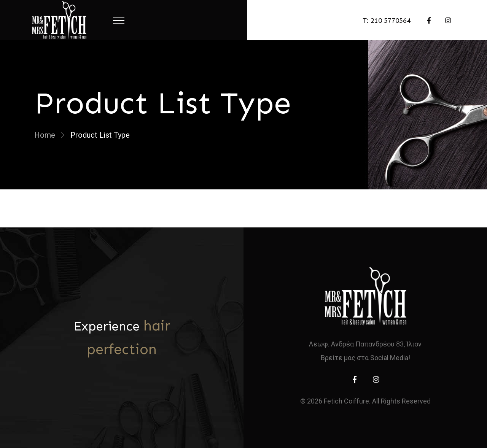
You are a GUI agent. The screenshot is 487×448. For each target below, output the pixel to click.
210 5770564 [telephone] (391, 21)
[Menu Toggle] (119, 20)
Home (45, 135)
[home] (365, 296)
